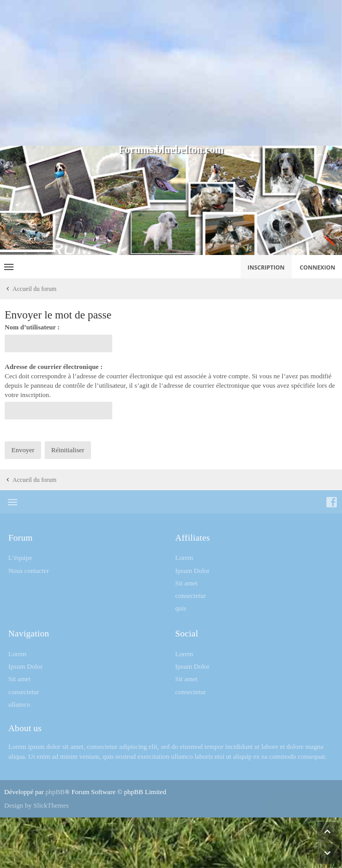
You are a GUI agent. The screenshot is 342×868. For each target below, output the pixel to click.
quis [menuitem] (181, 608)
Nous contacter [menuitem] (29, 571)
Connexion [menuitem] (318, 267)
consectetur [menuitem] (190, 596)
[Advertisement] (171, 73)
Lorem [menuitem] (184, 558)
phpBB (55, 792)
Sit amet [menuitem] (186, 583)
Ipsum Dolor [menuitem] (192, 571)
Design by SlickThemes (36, 805)
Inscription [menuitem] (266, 267)
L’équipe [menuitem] (20, 558)
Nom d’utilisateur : (32, 327)
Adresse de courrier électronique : (54, 367)
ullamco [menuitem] (19, 704)
